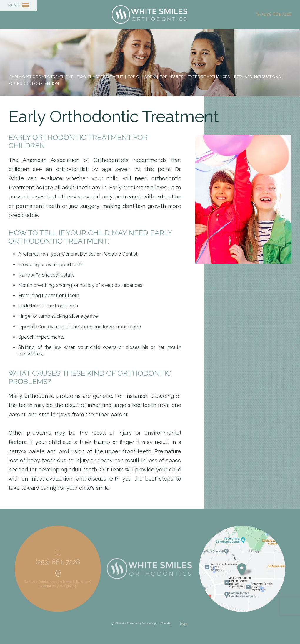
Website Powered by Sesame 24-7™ (138, 623)
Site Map (166, 623)
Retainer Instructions (257, 77)
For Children (141, 77)
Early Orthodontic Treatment (41, 77)
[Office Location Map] (242, 567)
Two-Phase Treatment (100, 77)
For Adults (171, 77)
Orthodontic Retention (34, 84)
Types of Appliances (209, 77)
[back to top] (184, 624)
